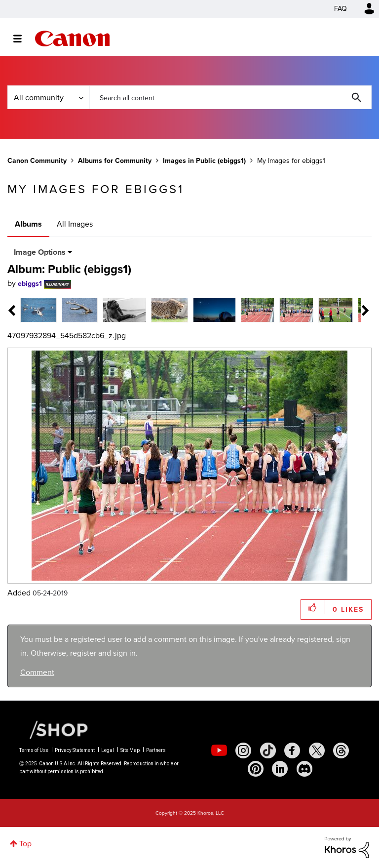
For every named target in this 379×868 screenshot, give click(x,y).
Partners (156, 750)
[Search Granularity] (48, 97)
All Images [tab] (75, 224)
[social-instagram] (243, 750)
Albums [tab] (28, 224)
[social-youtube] (219, 750)
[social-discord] (304, 769)
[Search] (230, 97)
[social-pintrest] (256, 769)
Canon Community (72, 39)
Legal (108, 750)
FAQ (341, 9)
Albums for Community (115, 161)
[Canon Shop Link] (54, 729)
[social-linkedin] (280, 769)
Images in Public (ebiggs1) (204, 161)
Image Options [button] (40, 252)
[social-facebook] (292, 750)
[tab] (38, 309)
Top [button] (25, 844)
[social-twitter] (317, 750)
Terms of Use (34, 750)
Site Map (130, 750)
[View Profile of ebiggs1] (30, 284)
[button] (313, 607)
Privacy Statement (75, 750)
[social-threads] (341, 750)
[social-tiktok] (268, 750)
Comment (37, 672)
